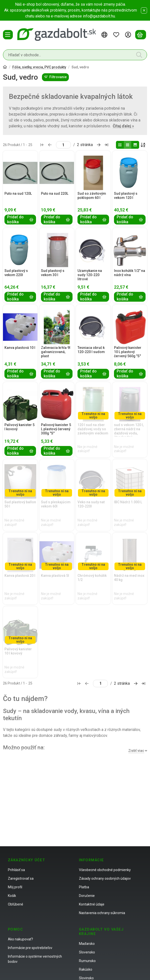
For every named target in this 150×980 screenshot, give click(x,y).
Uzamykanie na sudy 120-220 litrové (90, 275)
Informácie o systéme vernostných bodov (35, 959)
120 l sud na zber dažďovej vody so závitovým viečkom (93, 429)
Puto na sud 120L (18, 193)
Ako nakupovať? (20, 939)
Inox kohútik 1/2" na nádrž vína (130, 273)
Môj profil (15, 887)
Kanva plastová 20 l (20, 576)
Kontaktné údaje (92, 904)
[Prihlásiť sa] (129, 35)
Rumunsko (87, 961)
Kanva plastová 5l (55, 576)
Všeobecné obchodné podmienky (105, 870)
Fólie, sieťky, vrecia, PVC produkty (39, 67)
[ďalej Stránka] (99, 145)
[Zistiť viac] (137, 751)
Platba (84, 887)
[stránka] (63, 145)
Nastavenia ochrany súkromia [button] (102, 913)
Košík (12, 896)
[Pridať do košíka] (20, 220)
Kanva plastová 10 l (20, 348)
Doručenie (87, 896)
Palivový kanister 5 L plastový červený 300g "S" (56, 429)
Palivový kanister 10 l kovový (18, 651)
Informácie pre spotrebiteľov (30, 948)
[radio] (120, 145)
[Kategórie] (8, 35)
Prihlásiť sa (16, 870)
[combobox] (75, 55)
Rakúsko (86, 969)
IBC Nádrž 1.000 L (128, 502)
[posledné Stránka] (106, 145)
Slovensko (87, 952)
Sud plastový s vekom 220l (16, 273)
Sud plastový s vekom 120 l (126, 196)
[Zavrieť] (144, 10)
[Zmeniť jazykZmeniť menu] (105, 35)
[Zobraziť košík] (141, 35)
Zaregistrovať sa (21, 878)
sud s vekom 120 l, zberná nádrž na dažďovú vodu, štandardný (129, 431)
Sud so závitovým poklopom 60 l (92, 196)
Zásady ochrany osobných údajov (105, 878)
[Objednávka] (143, 145)
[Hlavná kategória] (5, 67)
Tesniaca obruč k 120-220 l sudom (91, 350)
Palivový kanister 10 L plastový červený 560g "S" (128, 352)
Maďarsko (87, 944)
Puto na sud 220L (55, 193)
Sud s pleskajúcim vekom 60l (56, 504)
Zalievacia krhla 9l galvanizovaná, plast (56, 352)
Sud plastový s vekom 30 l (53, 273)
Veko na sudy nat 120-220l (91, 504)
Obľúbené (16, 904)
